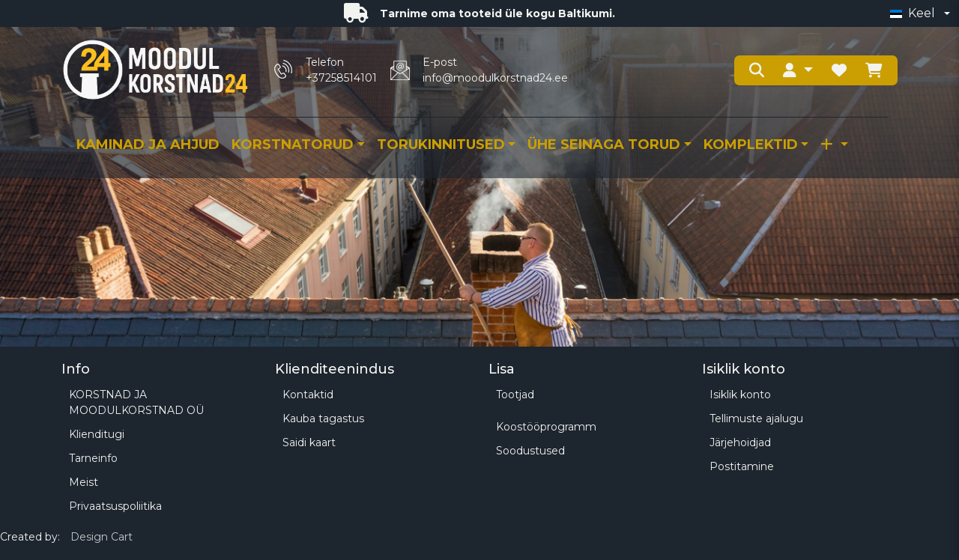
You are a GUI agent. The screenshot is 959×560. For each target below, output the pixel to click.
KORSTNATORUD (293, 144)
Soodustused (530, 451)
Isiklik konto (740, 395)
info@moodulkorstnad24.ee (495, 78)
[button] (798, 70)
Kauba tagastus (323, 419)
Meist (84, 482)
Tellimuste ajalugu (756, 419)
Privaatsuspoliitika (115, 506)
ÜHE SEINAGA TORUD (604, 144)
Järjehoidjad (740, 442)
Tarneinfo (93, 458)
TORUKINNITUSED (441, 144)
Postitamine (742, 466)
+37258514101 (341, 78)
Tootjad (515, 395)
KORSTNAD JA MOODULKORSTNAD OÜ (136, 402)
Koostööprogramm (546, 427)
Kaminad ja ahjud (148, 144)
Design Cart (102, 537)
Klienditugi (97, 434)
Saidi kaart (309, 442)
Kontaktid (308, 395)
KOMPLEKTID (751, 144)
